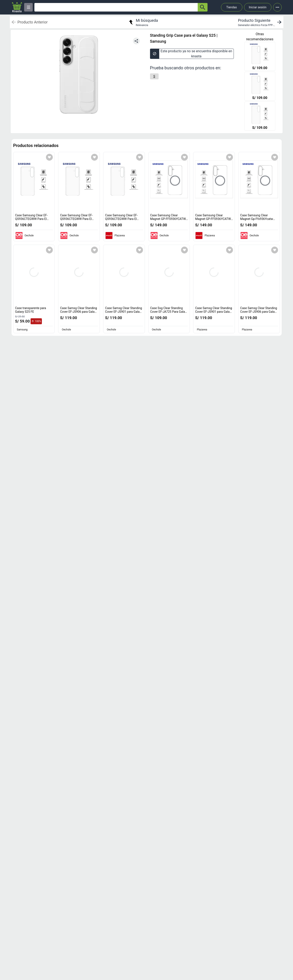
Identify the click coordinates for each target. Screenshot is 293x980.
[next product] (261, 22)
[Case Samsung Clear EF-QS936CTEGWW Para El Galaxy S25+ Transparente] (260, 57)
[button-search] (202, 7)
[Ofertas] (116, 7)
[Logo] (17, 7)
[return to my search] (143, 22)
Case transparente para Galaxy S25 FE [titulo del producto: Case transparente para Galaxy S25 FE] (31, 310)
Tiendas (232, 7)
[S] (154, 76)
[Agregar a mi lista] (49, 157)
